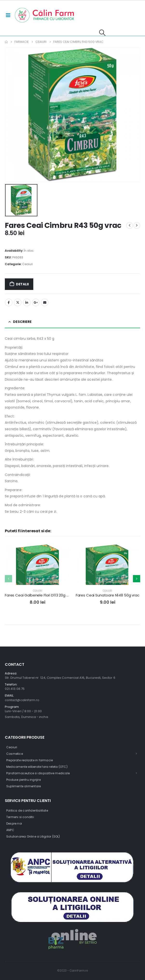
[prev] (130, 225)
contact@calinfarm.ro (22, 700)
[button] (102, 33)
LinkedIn (27, 302)
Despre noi (14, 823)
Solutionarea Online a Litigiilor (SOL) (33, 836)
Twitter (18, 302)
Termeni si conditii (20, 817)
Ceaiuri (28, 264)
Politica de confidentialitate (27, 810)
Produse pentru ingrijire (24, 780)
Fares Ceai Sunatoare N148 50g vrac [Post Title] (108, 595)
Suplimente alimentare (24, 786)
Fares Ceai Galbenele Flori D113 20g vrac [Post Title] (39, 595)
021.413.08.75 (15, 689)
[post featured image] (38, 577)
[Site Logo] (45, 15)
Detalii (22, 284)
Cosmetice (15, 754)
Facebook (9, 302)
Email (45, 302)
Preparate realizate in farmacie (30, 760)
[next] (137, 225)
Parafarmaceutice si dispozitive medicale (38, 773)
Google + (36, 302)
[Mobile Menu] (8, 15)
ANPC (10, 830)
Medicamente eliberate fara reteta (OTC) (37, 767)
